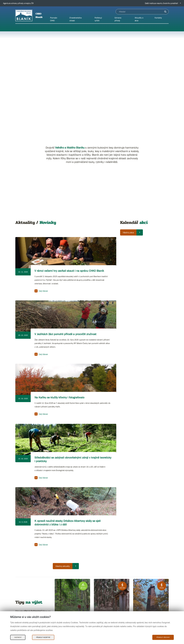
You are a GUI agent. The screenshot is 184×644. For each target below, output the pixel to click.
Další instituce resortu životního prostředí (161, 3)
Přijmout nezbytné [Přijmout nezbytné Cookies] (43, 637)
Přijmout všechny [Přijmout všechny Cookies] (163, 637)
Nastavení (18, 637)
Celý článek (41, 291)
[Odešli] (165, 12)
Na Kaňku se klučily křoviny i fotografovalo (59, 397)
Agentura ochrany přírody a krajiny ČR (18, 3)
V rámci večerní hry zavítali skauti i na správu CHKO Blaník (69, 271)
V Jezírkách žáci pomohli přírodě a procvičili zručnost (65, 334)
